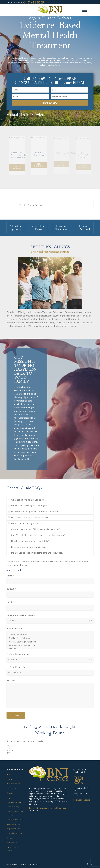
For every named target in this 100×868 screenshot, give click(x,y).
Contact (11, 589)
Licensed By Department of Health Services (48, 808)
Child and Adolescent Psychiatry (15, 813)
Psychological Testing (15, 833)
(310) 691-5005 (34, 2)
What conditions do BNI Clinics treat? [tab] (28, 500)
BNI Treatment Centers (12, 849)
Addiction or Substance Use (50, 645)
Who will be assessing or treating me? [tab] (28, 506)
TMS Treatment (12, 842)
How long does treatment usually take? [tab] (29, 541)
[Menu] (83, 10)
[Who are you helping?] (70, 96)
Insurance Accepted (85, 228)
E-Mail (10, 602)
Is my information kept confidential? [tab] (27, 547)
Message (12, 680)
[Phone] (30, 96)
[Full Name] (30, 90)
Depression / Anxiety (50, 635)
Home (9, 774)
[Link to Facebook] (88, 864)
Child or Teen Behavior (50, 638)
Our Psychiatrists (13, 784)
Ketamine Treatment (62, 228)
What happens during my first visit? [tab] (27, 523)
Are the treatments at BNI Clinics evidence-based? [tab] (34, 529)
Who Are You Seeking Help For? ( (22, 615)
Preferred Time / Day (16, 667)
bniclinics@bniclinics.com (84, 800)
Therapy (10, 838)
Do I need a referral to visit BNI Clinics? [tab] (29, 517)
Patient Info (11, 788)
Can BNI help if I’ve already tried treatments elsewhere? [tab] (37, 535)
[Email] (70, 90)
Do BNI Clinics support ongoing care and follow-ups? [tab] (35, 553)
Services (10, 779)
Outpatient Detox (38, 228)
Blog (8, 798)
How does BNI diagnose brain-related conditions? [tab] (34, 512)
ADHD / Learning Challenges (50, 642)
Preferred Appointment (18, 654)
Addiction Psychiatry (15, 228)
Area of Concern (14, 628)
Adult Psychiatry (13, 807)
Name (10, 576)
